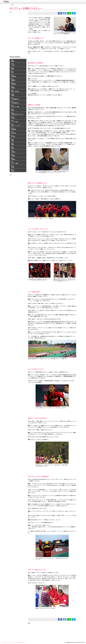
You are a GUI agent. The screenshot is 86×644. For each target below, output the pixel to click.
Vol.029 (18, 65)
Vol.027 (18, 72)
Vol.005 (18, 155)
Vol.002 (18, 166)
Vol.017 (18, 110)
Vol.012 (18, 129)
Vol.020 (18, 99)
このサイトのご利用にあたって (19, 642)
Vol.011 (18, 133)
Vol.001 (18, 170)
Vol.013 (18, 125)
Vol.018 (18, 106)
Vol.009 (18, 140)
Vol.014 (18, 121)
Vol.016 (18, 114)
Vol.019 (18, 102)
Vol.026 (18, 76)
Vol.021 (18, 95)
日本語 (16, 5)
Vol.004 (18, 159)
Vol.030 (18, 61)
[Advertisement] (52, 628)
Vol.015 (18, 117)
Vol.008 (18, 144)
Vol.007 (18, 148)
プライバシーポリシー (6, 642)
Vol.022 (18, 91)
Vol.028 (18, 68)
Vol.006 (18, 151)
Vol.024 (18, 83)
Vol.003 (18, 163)
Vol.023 (18, 87)
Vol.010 (18, 136)
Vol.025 (18, 80)
